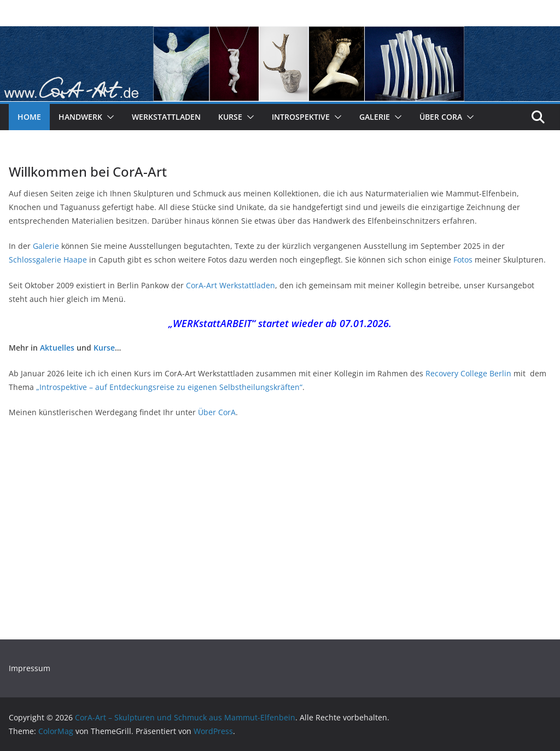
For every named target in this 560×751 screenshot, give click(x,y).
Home (29, 117)
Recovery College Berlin (468, 373)
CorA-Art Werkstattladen (231, 285)
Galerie (375, 117)
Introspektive (301, 117)
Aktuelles (57, 348)
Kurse (230, 117)
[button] (108, 117)
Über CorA (441, 117)
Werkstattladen (166, 117)
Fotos (463, 260)
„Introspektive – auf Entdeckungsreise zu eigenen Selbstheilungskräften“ (169, 387)
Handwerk (80, 117)
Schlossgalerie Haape (48, 260)
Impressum (30, 668)
